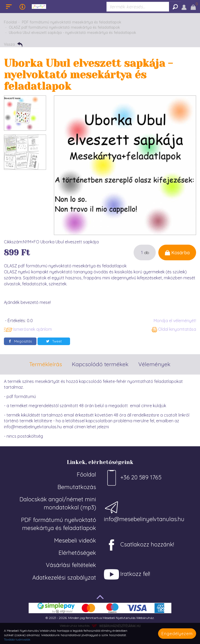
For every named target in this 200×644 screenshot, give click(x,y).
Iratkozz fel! (127, 574)
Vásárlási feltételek (71, 565)
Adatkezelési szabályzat (64, 577)
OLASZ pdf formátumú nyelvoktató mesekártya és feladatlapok (64, 27)
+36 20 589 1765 (133, 478)
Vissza (13, 45)
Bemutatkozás (77, 487)
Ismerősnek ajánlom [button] (28, 329)
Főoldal (10, 22)
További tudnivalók (17, 639)
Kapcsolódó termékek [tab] (100, 364)
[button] (184, 7)
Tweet (54, 341)
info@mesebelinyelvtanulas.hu (144, 511)
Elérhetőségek (77, 553)
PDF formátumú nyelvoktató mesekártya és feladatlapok (72, 22)
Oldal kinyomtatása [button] (174, 329)
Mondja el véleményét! (175, 321)
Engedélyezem (177, 634)
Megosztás (20, 341)
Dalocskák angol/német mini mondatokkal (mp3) (58, 503)
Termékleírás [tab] (46, 364)
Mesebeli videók (75, 540)
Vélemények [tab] (154, 364)
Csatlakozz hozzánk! (139, 545)
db (147, 252)
